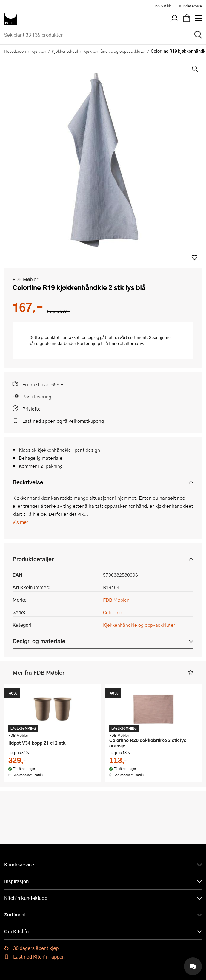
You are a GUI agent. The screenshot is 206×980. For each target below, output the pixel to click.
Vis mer (20, 522)
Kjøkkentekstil (65, 51)
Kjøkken (39, 51)
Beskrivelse (28, 482)
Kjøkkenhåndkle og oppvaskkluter (114, 51)
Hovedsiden (15, 51)
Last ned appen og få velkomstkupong (63, 421)
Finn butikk (162, 6)
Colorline (113, 612)
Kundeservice (190, 6)
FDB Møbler (25, 279)
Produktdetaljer (33, 559)
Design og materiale (39, 641)
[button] (195, 257)
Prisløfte (31, 409)
